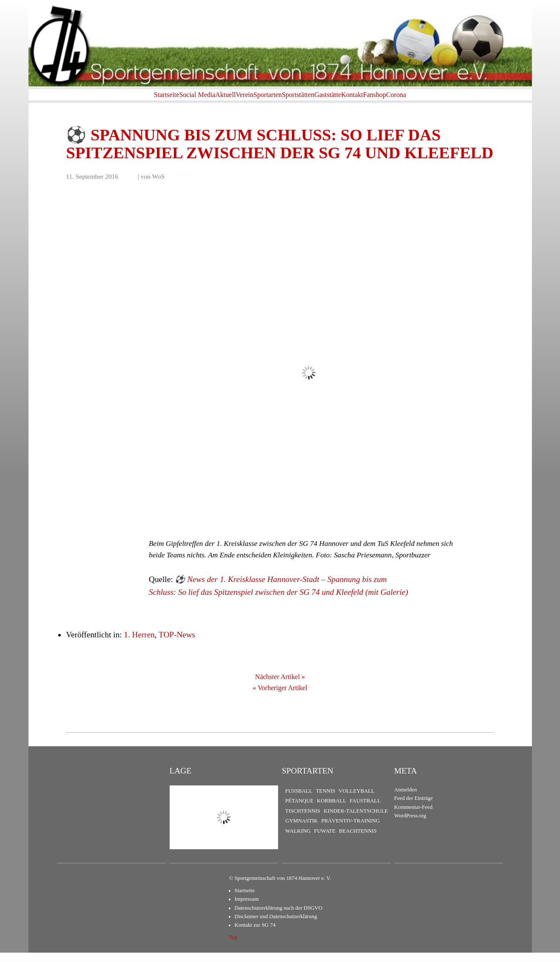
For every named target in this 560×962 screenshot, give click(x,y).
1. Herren (139, 644)
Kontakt (386, 99)
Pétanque (300, 811)
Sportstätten (305, 99)
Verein (224, 99)
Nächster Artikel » (280, 687)
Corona (457, 99)
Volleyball (357, 800)
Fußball (299, 800)
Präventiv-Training (351, 831)
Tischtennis (303, 820)
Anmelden (405, 799)
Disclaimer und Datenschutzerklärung (276, 926)
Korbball (331, 811)
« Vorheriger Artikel (280, 697)
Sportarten (261, 99)
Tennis (326, 800)
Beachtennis (358, 840)
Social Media (149, 99)
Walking (298, 840)
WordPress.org (410, 825)
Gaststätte (348, 99)
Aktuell (191, 99)
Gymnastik (302, 831)
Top (233, 947)
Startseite (105, 99)
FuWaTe (324, 840)
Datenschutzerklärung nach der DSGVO (279, 917)
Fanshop (422, 99)
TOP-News (177, 644)
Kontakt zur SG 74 (255, 935)
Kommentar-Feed (413, 816)
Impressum (247, 908)
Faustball (365, 811)
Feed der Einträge (414, 808)
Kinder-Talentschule (356, 820)
